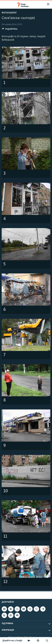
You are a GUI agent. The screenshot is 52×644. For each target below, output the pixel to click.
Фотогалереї (9, 13)
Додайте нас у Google (12, 641)
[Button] (10, 30)
